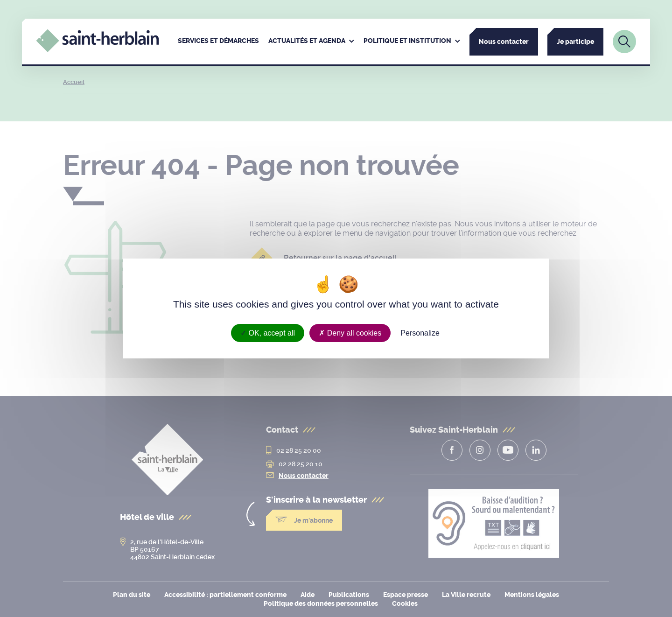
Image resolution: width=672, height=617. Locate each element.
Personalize (420, 333)
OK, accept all (268, 333)
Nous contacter (504, 42)
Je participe (575, 42)
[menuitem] (218, 42)
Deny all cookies (350, 333)
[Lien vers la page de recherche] (624, 42)
